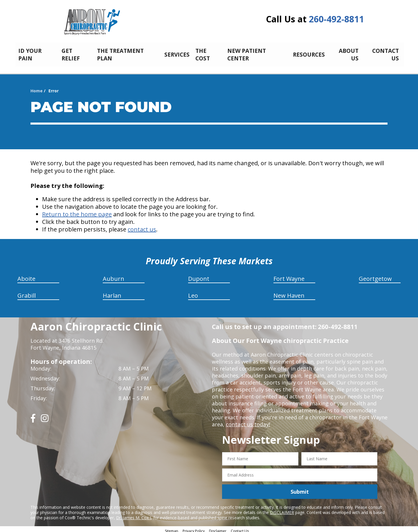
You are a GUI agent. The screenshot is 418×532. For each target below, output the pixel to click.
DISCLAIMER (282, 509)
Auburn (113, 275)
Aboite (26, 275)
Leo (193, 292)
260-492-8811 (336, 19)
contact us (142, 226)
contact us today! (247, 421)
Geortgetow (375, 275)
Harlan (112, 292)
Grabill (27, 292)
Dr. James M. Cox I (134, 514)
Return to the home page (77, 211)
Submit (300, 488)
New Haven (289, 292)
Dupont (199, 275)
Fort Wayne (289, 275)
